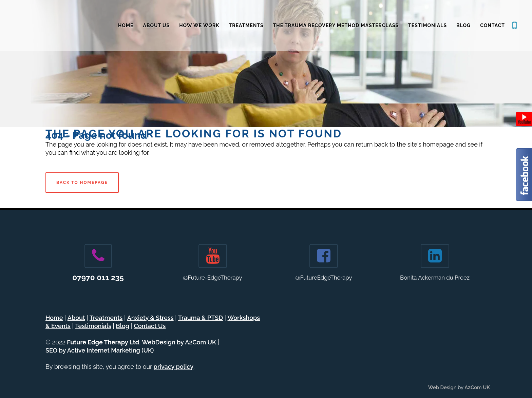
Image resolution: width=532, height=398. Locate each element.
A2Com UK (477, 387)
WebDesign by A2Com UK (179, 342)
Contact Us (150, 326)
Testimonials (93, 326)
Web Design (442, 387)
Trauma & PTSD (201, 318)
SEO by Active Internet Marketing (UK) (100, 350)
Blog (122, 326)
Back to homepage (82, 183)
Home (54, 318)
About (76, 318)
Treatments (106, 318)
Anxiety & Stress (150, 318)
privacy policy (174, 367)
